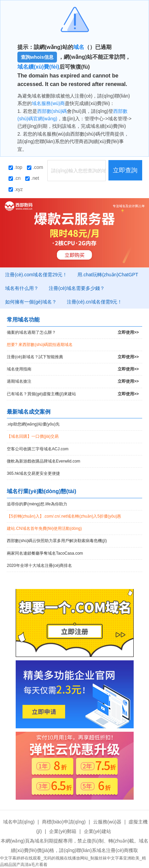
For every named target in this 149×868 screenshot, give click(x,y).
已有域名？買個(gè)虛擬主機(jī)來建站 (73, 394)
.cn (15, 178)
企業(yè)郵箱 (63, 831)
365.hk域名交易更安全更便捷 (33, 473)
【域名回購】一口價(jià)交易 (33, 436)
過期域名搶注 (73, 381)
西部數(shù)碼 (52, 111)
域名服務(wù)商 (48, 103)
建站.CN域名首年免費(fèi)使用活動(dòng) (44, 528)
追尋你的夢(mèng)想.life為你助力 (37, 504)
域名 (79, 47)
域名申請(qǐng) (19, 822)
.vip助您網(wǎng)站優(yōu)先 (33, 424)
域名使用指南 (73, 369)
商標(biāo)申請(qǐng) (64, 822)
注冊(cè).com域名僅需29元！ (36, 275)
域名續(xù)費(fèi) (38, 67)
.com (35, 167)
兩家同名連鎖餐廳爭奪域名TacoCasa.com (45, 553)
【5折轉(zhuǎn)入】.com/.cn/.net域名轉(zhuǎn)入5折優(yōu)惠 (64, 516)
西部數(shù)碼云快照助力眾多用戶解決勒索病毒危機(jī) (57, 541)
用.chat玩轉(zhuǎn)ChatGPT (108, 275)
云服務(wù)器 (107, 822)
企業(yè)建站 (98, 831)
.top (15, 167)
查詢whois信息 (37, 57)
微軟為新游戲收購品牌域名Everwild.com (43, 461)
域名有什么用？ (22, 288)
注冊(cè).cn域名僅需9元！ (95, 302)
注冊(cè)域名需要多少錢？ (77, 288)
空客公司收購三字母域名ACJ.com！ (38, 449)
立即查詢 (125, 170)
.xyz (16, 189)
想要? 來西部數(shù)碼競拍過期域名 (40, 345)
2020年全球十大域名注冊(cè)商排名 (39, 566)
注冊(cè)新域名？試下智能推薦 (73, 357)
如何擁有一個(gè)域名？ (31, 302)
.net (32, 178)
